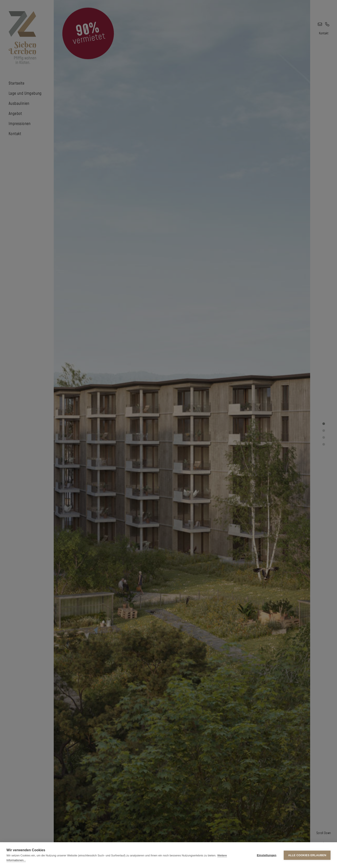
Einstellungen (267, 855)
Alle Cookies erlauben (307, 855)
